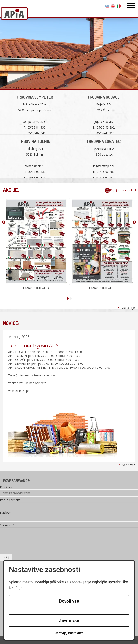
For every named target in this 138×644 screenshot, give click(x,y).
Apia (14, 14)
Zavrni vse (69, 620)
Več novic (129, 465)
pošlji (6, 557)
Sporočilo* (7, 525)
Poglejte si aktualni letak (123, 190)
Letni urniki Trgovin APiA (33, 346)
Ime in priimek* (10, 500)
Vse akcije (128, 308)
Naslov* (5, 513)
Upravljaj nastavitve (69, 633)
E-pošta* (6, 488)
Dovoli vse (69, 601)
